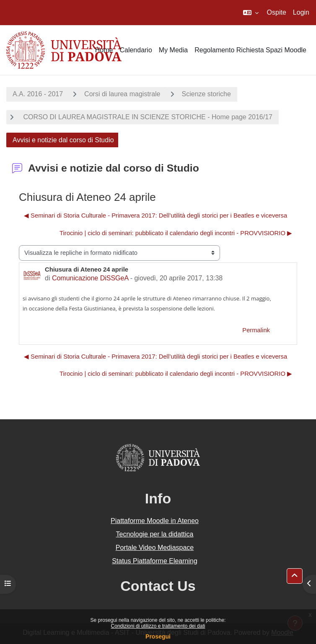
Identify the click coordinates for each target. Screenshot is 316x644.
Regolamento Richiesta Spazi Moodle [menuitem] (250, 50)
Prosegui (158, 636)
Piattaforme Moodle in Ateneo (155, 521)
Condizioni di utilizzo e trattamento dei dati (158, 626)
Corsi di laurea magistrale (122, 94)
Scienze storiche (206, 94)
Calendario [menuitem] (136, 50)
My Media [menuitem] (173, 50)
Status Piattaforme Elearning (155, 561)
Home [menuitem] (104, 50)
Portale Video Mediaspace (155, 548)
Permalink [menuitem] (256, 330)
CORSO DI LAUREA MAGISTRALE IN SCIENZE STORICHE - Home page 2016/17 (147, 117)
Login (301, 12)
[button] (251, 13)
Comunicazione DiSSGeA (90, 278)
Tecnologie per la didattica (154, 534)
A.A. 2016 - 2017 (38, 94)
